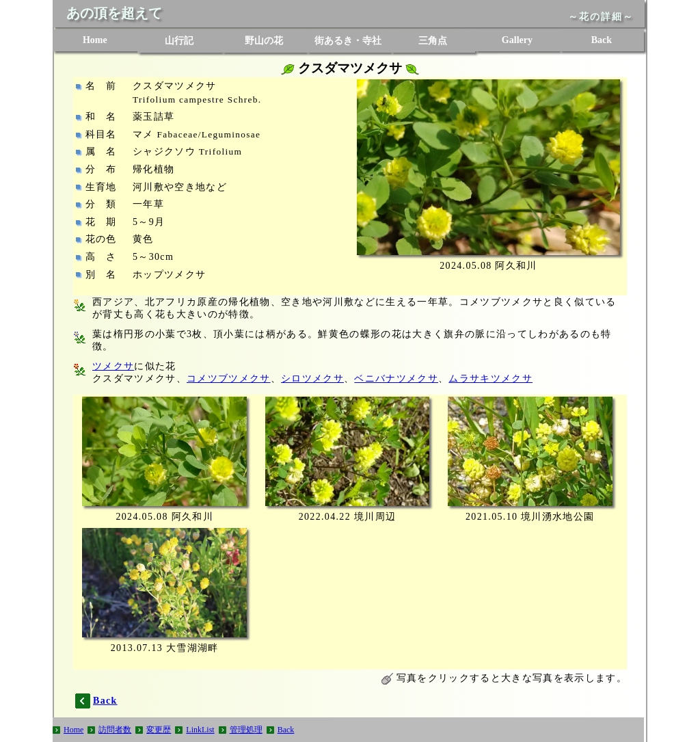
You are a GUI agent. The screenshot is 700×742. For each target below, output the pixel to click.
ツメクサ (113, 366)
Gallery (517, 40)
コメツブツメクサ (229, 379)
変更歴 (159, 730)
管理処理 (246, 730)
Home (95, 40)
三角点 (433, 41)
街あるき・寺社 (348, 41)
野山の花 (264, 41)
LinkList (200, 730)
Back (602, 40)
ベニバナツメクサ (396, 379)
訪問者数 (115, 730)
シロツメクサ (312, 379)
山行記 (179, 41)
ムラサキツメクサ (490, 379)
